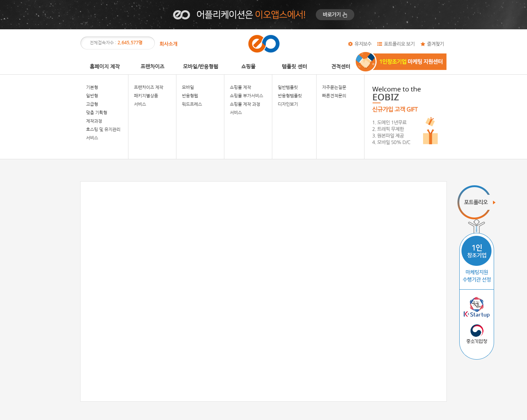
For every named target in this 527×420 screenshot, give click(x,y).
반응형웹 (190, 96)
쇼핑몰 (248, 67)
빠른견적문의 (334, 96)
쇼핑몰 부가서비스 (246, 96)
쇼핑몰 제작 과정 (245, 104)
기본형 (92, 88)
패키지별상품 (146, 96)
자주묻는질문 (334, 88)
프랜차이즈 (152, 67)
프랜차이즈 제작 (149, 88)
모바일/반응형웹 (201, 67)
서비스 (92, 138)
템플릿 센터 (294, 67)
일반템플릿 (288, 88)
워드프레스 (192, 104)
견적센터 (341, 67)
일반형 (92, 96)
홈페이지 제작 (105, 67)
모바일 (188, 88)
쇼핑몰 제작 (240, 88)
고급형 (92, 104)
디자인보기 (288, 104)
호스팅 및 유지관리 (103, 130)
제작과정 (94, 121)
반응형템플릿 (290, 96)
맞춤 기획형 (97, 113)
